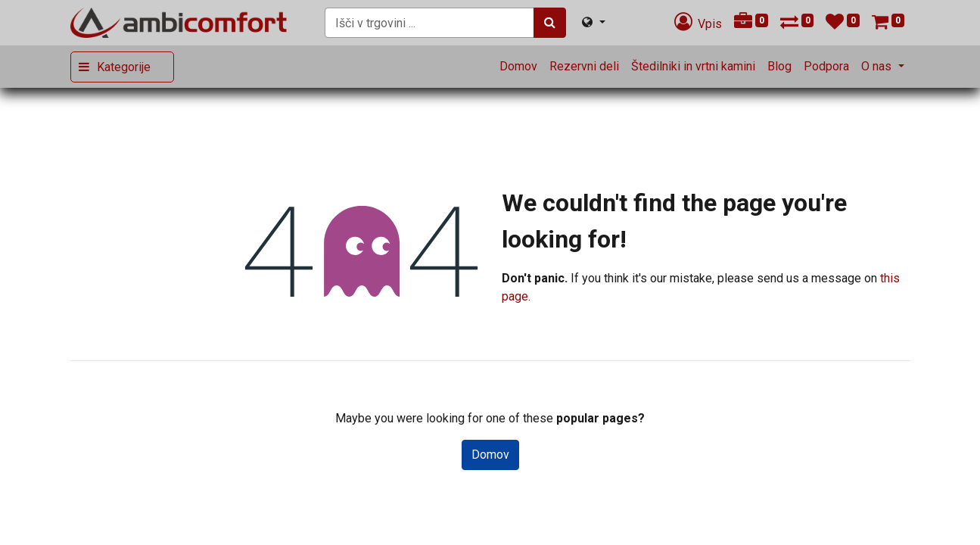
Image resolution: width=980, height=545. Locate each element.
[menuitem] (518, 67)
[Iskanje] (550, 23)
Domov (490, 455)
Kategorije (124, 67)
